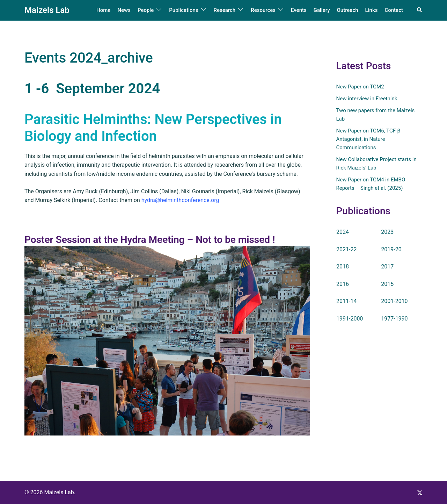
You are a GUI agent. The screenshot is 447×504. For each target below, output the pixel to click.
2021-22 (346, 249)
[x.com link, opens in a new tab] (420, 492)
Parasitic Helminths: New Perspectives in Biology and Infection (153, 128)
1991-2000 (350, 319)
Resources (263, 10)
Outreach (347, 10)
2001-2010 (394, 301)
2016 (343, 284)
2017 (387, 267)
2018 (343, 267)
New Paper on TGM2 (360, 87)
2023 (387, 232)
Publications (184, 10)
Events (299, 10)
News (124, 10)
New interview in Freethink (367, 99)
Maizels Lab (47, 10)
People (146, 10)
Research (225, 10)
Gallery (322, 10)
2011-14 (346, 301)
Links (372, 10)
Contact (394, 10)
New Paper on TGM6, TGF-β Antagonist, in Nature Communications (368, 139)
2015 (387, 284)
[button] (420, 10)
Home (103, 10)
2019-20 (391, 249)
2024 (343, 232)
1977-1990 (394, 319)
